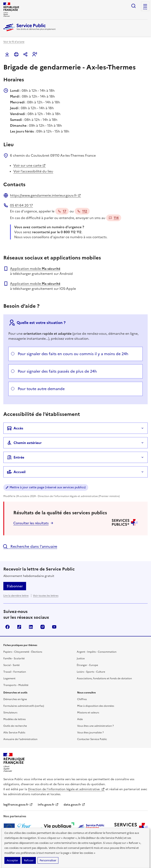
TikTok (19, 627)
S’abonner (15, 586)
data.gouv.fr (74, 805)
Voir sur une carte (30, 165)
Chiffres (82, 699)
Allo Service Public (14, 733)
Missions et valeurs (88, 713)
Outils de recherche (15, 726)
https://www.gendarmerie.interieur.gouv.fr (45, 195)
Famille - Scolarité (14, 658)
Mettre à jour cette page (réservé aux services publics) (48, 487)
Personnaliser (48, 860)
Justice (81, 658)
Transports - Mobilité (16, 685)
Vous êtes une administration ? (95, 726)
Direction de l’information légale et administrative (66, 789)
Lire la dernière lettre (16, 596)
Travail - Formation (15, 672)
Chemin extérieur (24, 443)
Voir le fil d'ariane (14, 42)
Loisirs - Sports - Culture (91, 672)
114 (114, 218)
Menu (145, 9)
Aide (80, 719)
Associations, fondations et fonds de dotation (104, 678)
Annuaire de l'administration (20, 739)
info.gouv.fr (48, 805)
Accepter (12, 860)
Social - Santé (11, 665)
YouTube (54, 627)
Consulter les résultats (31, 523)
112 (82, 211)
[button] (35, 54)
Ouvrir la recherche (133, 6)
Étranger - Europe (87, 665)
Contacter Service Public (92, 739)
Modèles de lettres (14, 719)
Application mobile (35, 269)
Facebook (8, 627)
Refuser (29, 860)
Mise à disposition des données (96, 706)
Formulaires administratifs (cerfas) (24, 706)
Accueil (16, 472)
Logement (9, 678)
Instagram (43, 627)
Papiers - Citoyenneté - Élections (23, 652)
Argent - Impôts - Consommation (97, 652)
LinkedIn (31, 627)
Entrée (16, 457)
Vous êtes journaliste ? (90, 733)
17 (62, 211)
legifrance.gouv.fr (18, 805)
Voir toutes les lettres (46, 596)
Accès (15, 428)
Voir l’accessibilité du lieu (33, 171)
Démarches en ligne (15, 699)
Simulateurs (10, 713)
